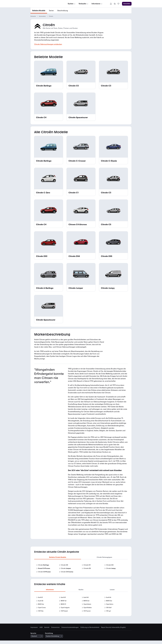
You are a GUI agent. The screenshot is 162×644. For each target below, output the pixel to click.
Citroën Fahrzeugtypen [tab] (104, 557)
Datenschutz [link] (55, 631)
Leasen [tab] (112, 590)
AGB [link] (41, 631)
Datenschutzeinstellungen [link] (70, 631)
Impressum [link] (34, 631)
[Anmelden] (127, 4)
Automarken (42, 16)
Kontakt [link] (47, 631)
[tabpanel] (81, 569)
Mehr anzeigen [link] (81, 615)
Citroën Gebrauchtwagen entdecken (48, 44)
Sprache (33, 637)
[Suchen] (72, 4)
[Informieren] (97, 4)
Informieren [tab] (50, 590)
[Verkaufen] (84, 4)
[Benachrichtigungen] (111, 4)
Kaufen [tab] (81, 590)
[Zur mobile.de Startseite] (46, 4)
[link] (115, 4)
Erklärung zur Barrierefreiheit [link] (90, 631)
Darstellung (49, 637)
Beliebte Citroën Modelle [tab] (58, 557)
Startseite (33, 16)
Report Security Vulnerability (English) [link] (113, 631)
